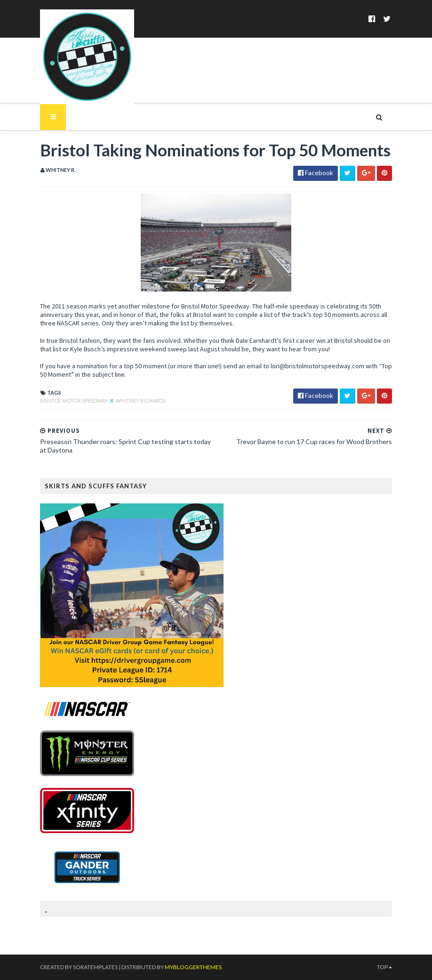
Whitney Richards (141, 401)
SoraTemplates (95, 967)
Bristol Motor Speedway (74, 401)
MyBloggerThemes (193, 967)
